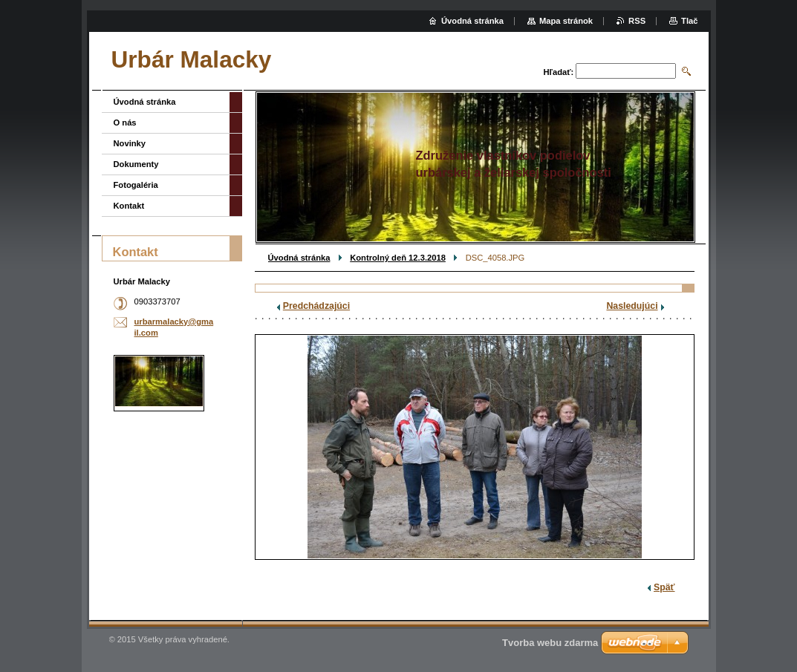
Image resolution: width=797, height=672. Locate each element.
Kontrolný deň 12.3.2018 (398, 258)
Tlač (689, 21)
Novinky (130, 143)
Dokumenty (136, 164)
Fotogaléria (136, 185)
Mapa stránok (566, 21)
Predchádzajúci (316, 306)
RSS (637, 21)
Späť (664, 587)
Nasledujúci (632, 306)
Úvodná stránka (299, 258)
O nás (125, 123)
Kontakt (129, 206)
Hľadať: (559, 72)
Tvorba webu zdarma (550, 643)
